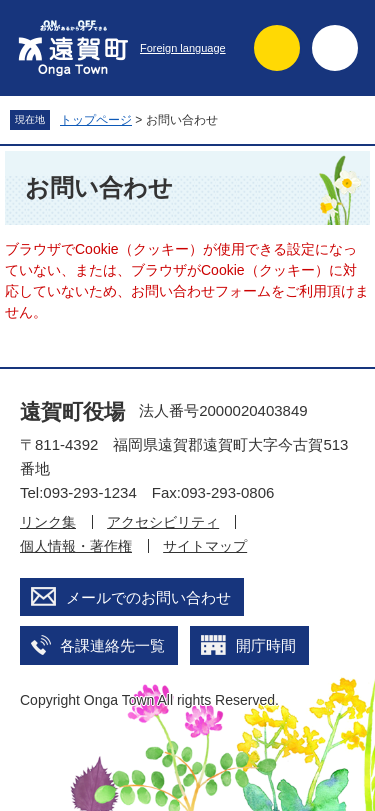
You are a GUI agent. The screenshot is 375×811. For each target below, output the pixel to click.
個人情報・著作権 (76, 546)
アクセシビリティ (163, 522)
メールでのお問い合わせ (148, 597)
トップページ (96, 120)
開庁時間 (266, 645)
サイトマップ (205, 546)
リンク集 (48, 522)
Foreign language (183, 48)
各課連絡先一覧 (112, 645)
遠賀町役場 (72, 411)
